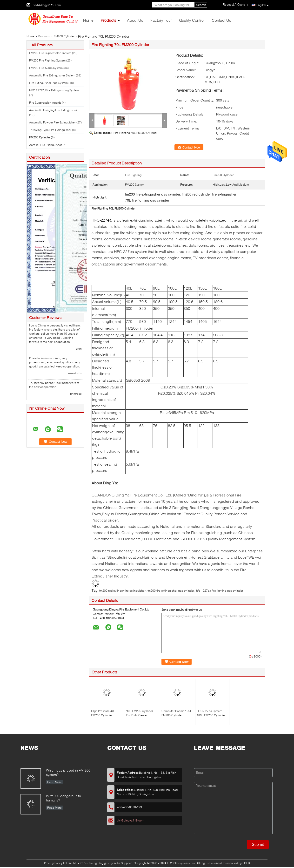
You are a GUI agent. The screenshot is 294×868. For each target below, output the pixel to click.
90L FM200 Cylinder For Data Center (140, 713)
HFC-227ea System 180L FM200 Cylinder (211, 713)
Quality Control (192, 20)
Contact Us (221, 20)
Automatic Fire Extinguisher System (52, 75)
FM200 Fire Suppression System (50, 53)
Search (201, 5)
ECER (246, 863)
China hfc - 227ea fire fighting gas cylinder (92, 863)
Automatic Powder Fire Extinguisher (52, 122)
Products (108, 20)
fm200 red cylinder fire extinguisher (122, 591)
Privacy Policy (53, 863)
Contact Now (191, 147)
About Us (135, 20)
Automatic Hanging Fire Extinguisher (53, 110)
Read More (54, 782)
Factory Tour (161, 20)
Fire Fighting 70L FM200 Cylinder (135, 133)
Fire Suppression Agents (45, 103)
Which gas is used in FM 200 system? (68, 772)
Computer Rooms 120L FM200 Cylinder (177, 713)
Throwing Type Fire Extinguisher (50, 130)
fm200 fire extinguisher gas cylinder (171, 591)
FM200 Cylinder (64, 36)
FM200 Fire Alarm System (46, 68)
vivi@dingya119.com (47, 5)
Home (88, 20)
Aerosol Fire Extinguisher (46, 145)
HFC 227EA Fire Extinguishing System (54, 90)
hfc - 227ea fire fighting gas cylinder (220, 591)
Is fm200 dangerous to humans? (63, 798)
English (263, 5)
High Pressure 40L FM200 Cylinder (103, 713)
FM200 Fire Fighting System (47, 60)
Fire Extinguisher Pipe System (48, 83)
